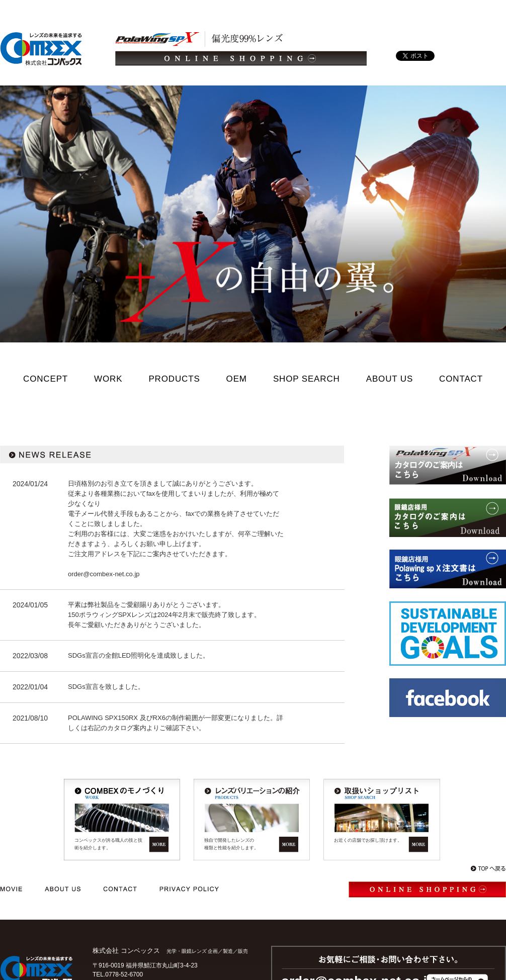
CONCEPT (46, 379)
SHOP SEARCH (307, 379)
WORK (108, 379)
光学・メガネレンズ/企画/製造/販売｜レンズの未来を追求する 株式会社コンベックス (41, 49)
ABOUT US (390, 379)
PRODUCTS (174, 379)
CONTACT (461, 379)
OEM (237, 379)
